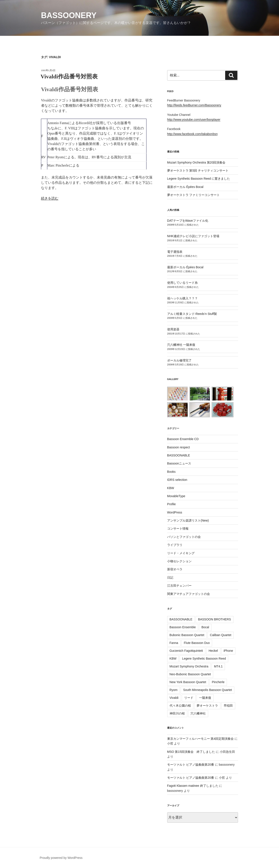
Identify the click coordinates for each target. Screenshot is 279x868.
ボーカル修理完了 (179, 360)
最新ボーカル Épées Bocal (185, 187)
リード (189, 698)
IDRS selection (177, 480)
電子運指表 (175, 252)
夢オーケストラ (207, 706)
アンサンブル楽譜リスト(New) (188, 520)
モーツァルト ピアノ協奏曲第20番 (191, 765)
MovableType (176, 496)
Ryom (174, 690)
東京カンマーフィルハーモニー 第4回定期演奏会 (201, 739)
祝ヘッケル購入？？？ (182, 298)
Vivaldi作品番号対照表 (69, 77)
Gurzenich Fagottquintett (186, 651)
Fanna (174, 643)
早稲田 (228, 706)
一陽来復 (205, 698)
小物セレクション (179, 561)
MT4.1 (218, 666)
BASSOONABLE (179, 455)
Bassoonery (69, 15)
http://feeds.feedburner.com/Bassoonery (194, 105)
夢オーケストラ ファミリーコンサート (194, 195)
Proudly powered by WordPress (61, 858)
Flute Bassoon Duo (197, 643)
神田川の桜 (177, 713)
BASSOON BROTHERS (215, 619)
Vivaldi (174, 698)
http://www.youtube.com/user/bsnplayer (194, 120)
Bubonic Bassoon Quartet (187, 635)
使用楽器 (173, 329)
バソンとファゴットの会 (184, 537)
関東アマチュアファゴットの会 (189, 594)
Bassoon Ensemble (183, 627)
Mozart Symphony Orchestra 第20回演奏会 (196, 162)
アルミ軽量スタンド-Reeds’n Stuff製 (192, 314)
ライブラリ (175, 545)
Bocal (205, 627)
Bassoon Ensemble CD (183, 439)
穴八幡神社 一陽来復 (181, 345)
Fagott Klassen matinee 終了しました (193, 786)
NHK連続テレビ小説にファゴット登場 (193, 236)
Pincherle (218, 682)
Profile (172, 504)
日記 (170, 578)
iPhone (228, 651)
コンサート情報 (178, 529)
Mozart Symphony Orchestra (189, 666)
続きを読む (50, 198)
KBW (171, 488)
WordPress (175, 512)
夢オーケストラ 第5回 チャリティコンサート (198, 171)
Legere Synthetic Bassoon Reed (204, 659)
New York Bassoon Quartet (188, 682)
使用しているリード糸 (182, 283)
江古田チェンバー (179, 586)
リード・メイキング (181, 553)
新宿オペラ (175, 569)
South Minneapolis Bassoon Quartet (208, 690)
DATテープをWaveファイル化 (188, 221)
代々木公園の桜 (180, 706)
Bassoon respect (179, 447)
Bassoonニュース (179, 463)
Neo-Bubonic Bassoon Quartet (190, 674)
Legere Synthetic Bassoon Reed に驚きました (199, 179)
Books (171, 472)
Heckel (213, 651)
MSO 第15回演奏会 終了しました (191, 752)
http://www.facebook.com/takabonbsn (192, 134)
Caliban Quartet (221, 635)
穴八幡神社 (198, 713)
